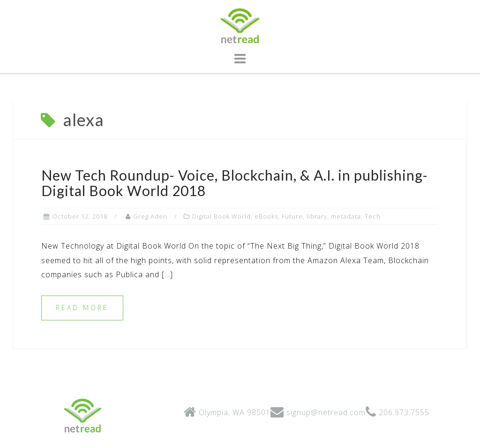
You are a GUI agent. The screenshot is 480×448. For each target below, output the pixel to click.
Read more (82, 308)
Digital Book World (221, 216)
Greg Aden (150, 216)
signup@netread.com (326, 412)
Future (292, 216)
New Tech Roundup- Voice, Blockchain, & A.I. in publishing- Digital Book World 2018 (235, 183)
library (317, 216)
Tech (373, 216)
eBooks (266, 216)
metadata (346, 216)
